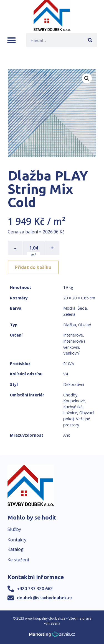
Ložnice (70, 413)
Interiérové (73, 335)
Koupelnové (74, 401)
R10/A (69, 364)
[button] (12, 40)
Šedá (82, 308)
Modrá (69, 308)
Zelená (69, 314)
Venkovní (71, 353)
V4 (66, 374)
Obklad (85, 325)
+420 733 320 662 (35, 589)
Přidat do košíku (33, 267)
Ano (67, 435)
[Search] (90, 40)
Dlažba (70, 325)
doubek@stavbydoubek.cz (45, 598)
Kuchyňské (73, 407)
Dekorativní (74, 384)
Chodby (70, 395)
